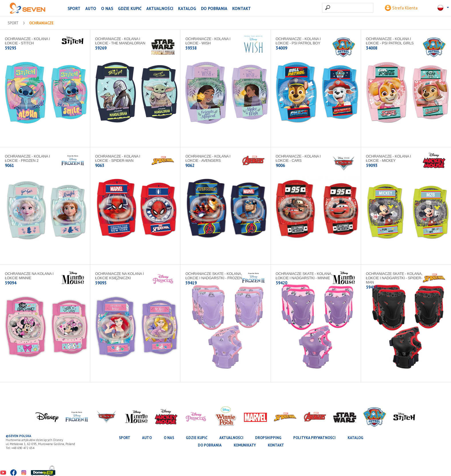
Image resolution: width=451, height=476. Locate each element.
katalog (187, 8)
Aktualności (160, 8)
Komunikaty (245, 445)
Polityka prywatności (314, 438)
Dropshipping (268, 438)
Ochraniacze (41, 23)
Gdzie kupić (130, 8)
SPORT (74, 8)
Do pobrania (214, 8)
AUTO (91, 8)
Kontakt (242, 8)
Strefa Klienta (401, 8)
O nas (107, 8)
